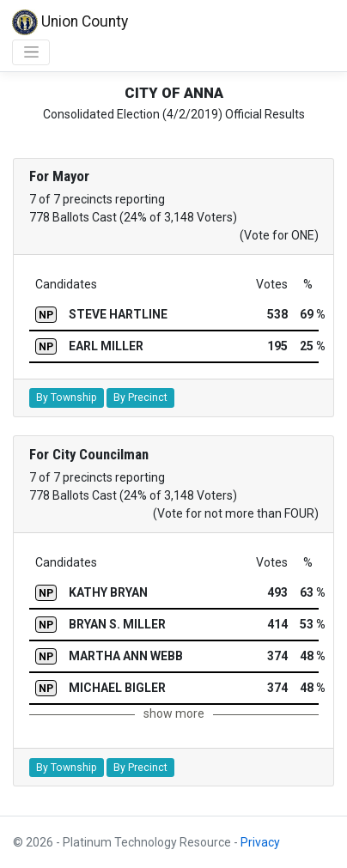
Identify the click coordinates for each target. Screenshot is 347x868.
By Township (67, 398)
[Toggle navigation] (31, 52)
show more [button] (174, 713)
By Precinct (140, 398)
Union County (70, 22)
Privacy (260, 842)
